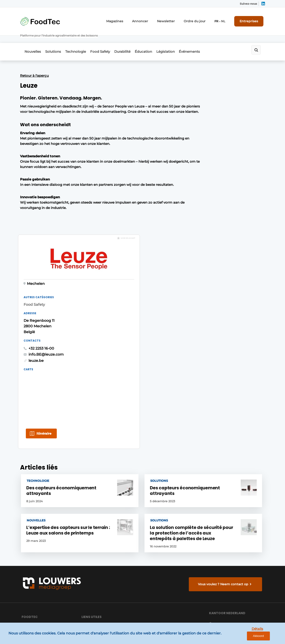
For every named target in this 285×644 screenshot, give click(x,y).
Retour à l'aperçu (34, 62)
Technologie (81, 39)
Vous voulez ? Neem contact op (224, 438)
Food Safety (109, 39)
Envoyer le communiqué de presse (104, 506)
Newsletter (174, 19)
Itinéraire (205, 268)
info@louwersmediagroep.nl (238, 515)
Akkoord (268, 637)
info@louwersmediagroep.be (239, 582)
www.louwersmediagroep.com (240, 605)
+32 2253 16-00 (203, 183)
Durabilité (134, 39)
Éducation (158, 39)
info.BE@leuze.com (208, 189)
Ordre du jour (200, 19)
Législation (183, 39)
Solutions (56, 39)
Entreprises (251, 19)
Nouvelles (33, 39)
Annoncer (151, 19)
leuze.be (197, 195)
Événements (210, 39)
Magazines (129, 19)
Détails (247, 637)
